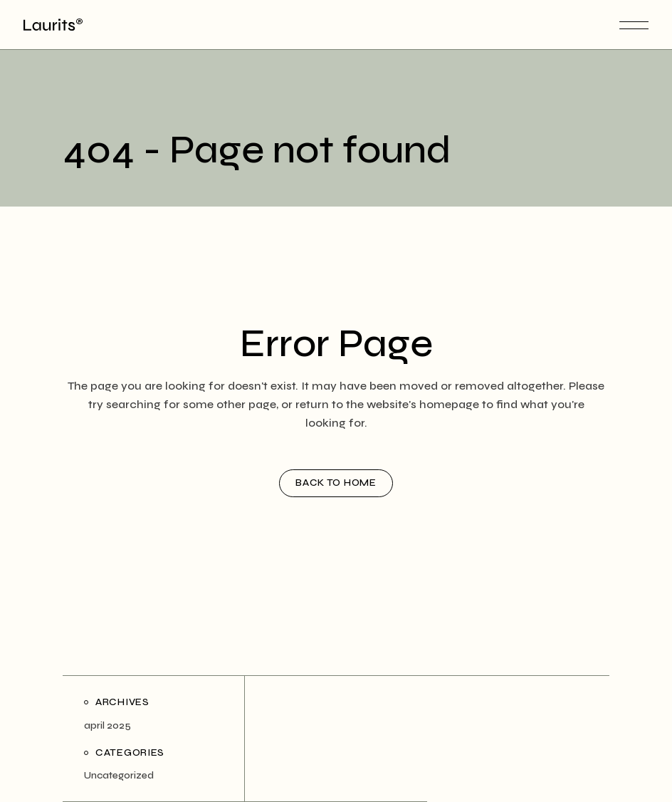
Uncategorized (119, 775)
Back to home (336, 483)
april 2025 (107, 725)
